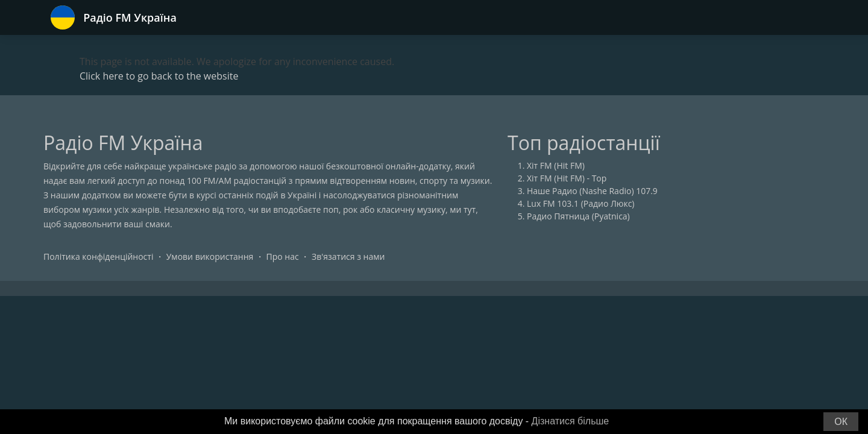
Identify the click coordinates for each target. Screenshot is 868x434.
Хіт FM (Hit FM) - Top (567, 178)
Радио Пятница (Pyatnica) (578, 216)
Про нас (283, 256)
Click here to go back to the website (159, 76)
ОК (841, 422)
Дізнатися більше (571, 421)
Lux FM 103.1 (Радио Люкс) (581, 203)
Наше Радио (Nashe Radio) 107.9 (592, 191)
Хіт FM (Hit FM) (556, 165)
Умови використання (210, 256)
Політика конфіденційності (98, 256)
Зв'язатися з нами (348, 256)
